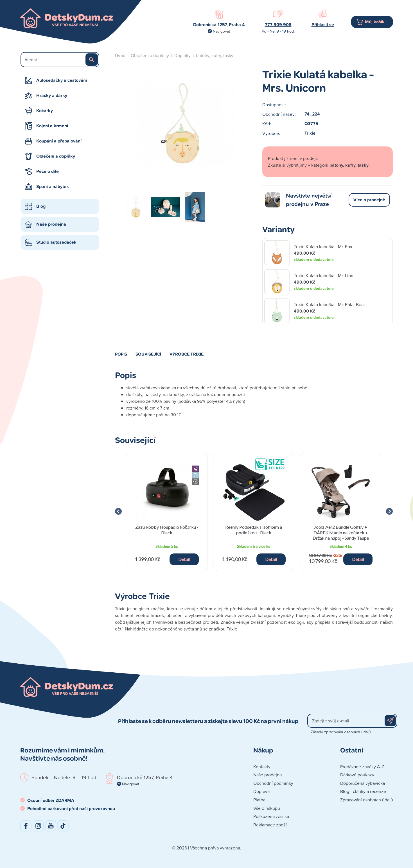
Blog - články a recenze (363, 791)
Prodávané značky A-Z (362, 767)
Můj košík (375, 22)
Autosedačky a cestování (62, 80)
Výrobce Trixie (187, 354)
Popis (121, 354)
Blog (41, 206)
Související (148, 354)
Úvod (120, 55)
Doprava (261, 791)
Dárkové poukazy (357, 775)
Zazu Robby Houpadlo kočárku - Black (167, 530)
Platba (259, 800)
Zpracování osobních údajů (367, 800)
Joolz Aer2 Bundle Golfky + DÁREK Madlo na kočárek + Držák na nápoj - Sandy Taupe (341, 532)
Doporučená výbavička (363, 783)
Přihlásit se (323, 25)
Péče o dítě (48, 171)
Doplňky (182, 55)
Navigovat (221, 31)
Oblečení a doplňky (56, 156)
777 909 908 (278, 25)
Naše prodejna (51, 224)
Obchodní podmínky (273, 783)
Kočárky (45, 111)
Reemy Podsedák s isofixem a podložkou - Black (254, 530)
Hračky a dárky (52, 95)
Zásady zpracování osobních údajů (341, 732)
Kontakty (262, 767)
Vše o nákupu (267, 808)
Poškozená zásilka (271, 816)
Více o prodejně (369, 200)
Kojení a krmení (52, 126)
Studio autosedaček (56, 242)
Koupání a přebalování (59, 141)
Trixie (310, 133)
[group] (167, 511)
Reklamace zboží (270, 825)
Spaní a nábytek (53, 187)
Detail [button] (184, 559)
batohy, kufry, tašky (215, 55)
